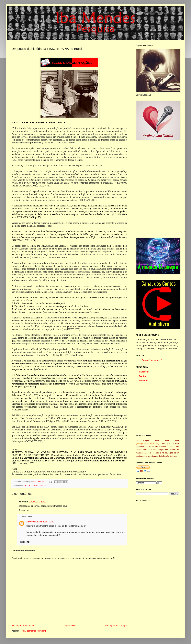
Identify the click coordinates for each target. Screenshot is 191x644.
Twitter (143, 376)
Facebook (144, 372)
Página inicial (70, 626)
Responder (24, 510)
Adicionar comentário (24, 551)
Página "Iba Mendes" (152, 360)
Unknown (31, 522)
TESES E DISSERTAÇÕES (36, 486)
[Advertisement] (158, 189)
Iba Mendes (39, 482)
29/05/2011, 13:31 (38, 502)
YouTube (144, 381)
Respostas (27, 516)
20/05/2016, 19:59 (45, 522)
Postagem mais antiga (116, 626)
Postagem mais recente (24, 626)
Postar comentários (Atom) (33, 631)
